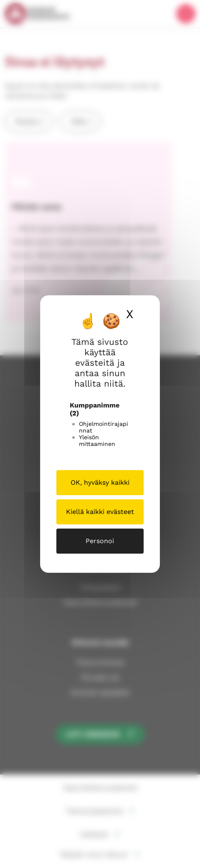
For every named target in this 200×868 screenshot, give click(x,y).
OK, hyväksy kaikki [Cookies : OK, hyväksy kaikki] (100, 482)
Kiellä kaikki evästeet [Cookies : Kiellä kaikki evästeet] (100, 512)
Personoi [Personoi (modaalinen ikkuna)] (100, 541)
